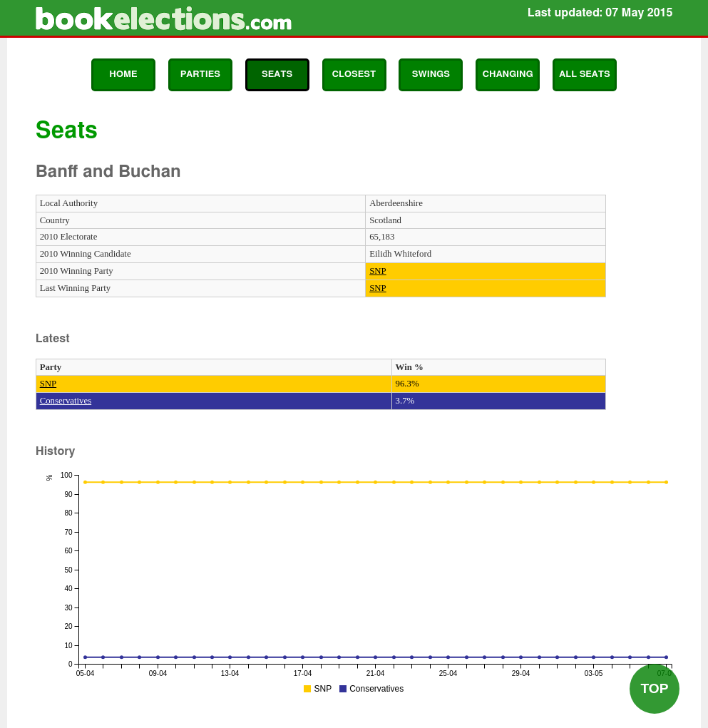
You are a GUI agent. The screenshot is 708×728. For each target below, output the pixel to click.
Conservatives (66, 401)
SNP (378, 271)
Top (654, 688)
